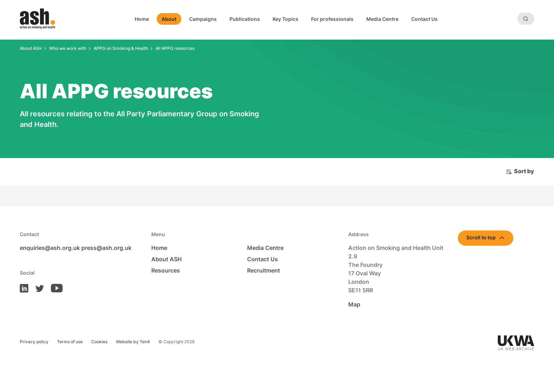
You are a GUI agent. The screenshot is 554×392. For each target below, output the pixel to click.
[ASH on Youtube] (54, 288)
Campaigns (203, 19)
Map (354, 304)
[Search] (526, 19)
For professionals (332, 19)
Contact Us (424, 19)
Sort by (524, 171)
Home (142, 19)
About (169, 19)
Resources (166, 270)
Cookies (99, 342)
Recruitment (264, 270)
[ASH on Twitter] (37, 288)
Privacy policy (34, 342)
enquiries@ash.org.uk (50, 248)
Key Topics (285, 19)
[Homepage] (37, 19)
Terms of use (70, 342)
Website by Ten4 (133, 342)
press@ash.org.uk (106, 248)
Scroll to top (481, 237)
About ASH (167, 259)
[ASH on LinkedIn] (24, 288)
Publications (245, 19)
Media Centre (382, 19)
